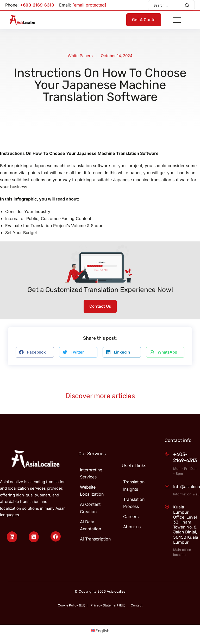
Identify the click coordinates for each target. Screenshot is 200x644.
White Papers (80, 56)
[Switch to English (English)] (100, 631)
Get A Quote (144, 20)
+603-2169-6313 (37, 5)
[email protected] (89, 5)
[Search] (187, 5)
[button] (35, 352)
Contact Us (100, 306)
